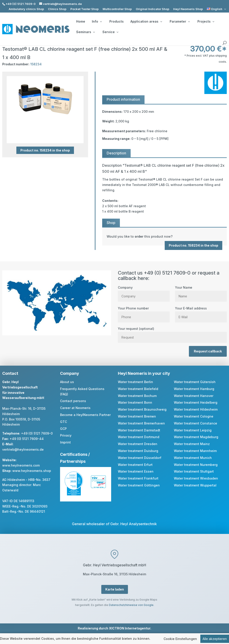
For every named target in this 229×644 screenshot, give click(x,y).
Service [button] (110, 32)
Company (144, 292)
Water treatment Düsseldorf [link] (140, 458)
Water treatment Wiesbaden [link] (196, 478)
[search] (225, 43)
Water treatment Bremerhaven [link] (141, 423)
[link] (217, 9)
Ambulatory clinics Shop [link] (26, 9)
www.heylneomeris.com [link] (21, 465)
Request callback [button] (208, 351)
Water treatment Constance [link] (196, 423)
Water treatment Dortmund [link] (139, 437)
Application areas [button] (146, 21)
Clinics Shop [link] (57, 9)
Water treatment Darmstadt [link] (139, 430)
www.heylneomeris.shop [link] (32, 471)
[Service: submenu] (117, 32)
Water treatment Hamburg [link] (194, 389)
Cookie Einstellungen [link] (180, 639)
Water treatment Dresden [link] (138, 444)
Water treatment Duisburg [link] (138, 451)
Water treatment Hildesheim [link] (196, 409)
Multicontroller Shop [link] (117, 9)
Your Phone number (144, 313)
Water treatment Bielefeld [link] (138, 389)
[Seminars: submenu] (94, 32)
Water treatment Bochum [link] (137, 396)
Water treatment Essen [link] (136, 471)
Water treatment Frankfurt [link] (138, 478)
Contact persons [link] (73, 401)
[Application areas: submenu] (161, 21)
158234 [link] (36, 64)
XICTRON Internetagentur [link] (130, 628)
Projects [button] (206, 21)
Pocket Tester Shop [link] (84, 9)
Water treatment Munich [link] (193, 458)
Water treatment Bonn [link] (135, 402)
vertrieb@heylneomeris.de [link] (23, 449)
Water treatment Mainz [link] (192, 444)
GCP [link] (63, 429)
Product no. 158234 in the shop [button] (45, 150)
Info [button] (97, 21)
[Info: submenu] (101, 21)
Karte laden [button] (115, 589)
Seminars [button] (85, 32)
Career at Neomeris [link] (75, 408)
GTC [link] (64, 422)
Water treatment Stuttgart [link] (194, 471)
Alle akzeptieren (215, 639)
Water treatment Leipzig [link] (193, 430)
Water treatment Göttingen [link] (139, 485)
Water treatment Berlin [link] (135, 382)
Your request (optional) (172, 333)
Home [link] (81, 21)
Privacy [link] (66, 435)
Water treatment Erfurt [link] (135, 465)
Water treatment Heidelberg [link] (196, 402)
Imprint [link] (65, 442)
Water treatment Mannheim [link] (195, 451)
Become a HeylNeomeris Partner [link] (85, 415)
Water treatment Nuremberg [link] (196, 465)
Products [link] (117, 21)
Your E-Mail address (201, 313)
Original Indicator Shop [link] (152, 9)
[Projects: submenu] (213, 21)
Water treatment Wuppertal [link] (195, 485)
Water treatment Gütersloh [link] (195, 382)
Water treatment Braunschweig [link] (142, 409)
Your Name (201, 292)
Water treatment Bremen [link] (137, 416)
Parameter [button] (180, 21)
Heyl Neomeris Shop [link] (188, 9)
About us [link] (67, 382)
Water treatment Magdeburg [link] (196, 437)
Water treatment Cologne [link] (194, 416)
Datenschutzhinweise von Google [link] (131, 605)
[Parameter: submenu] (189, 21)
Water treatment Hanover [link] (194, 396)
